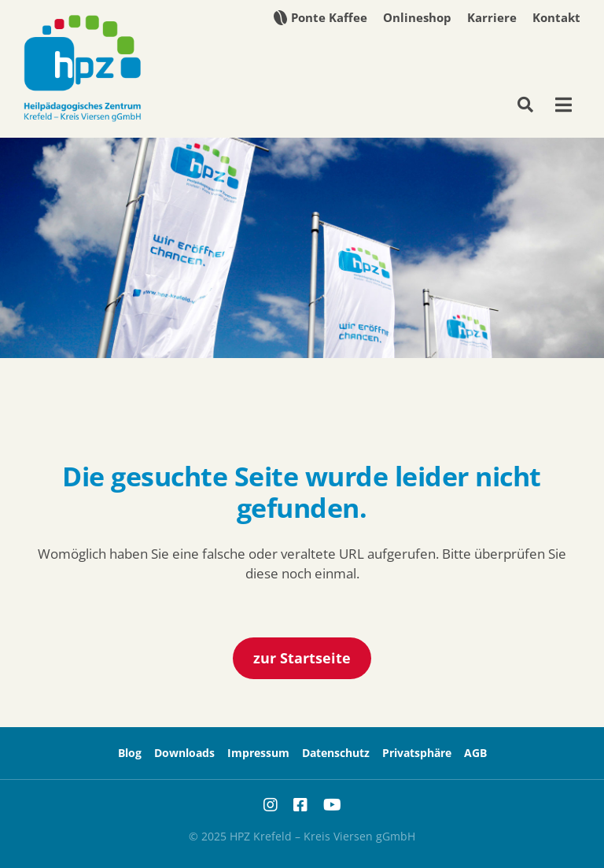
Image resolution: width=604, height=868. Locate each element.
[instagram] (271, 805)
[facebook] (300, 805)
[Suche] (532, 105)
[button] (417, 753)
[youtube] (332, 805)
